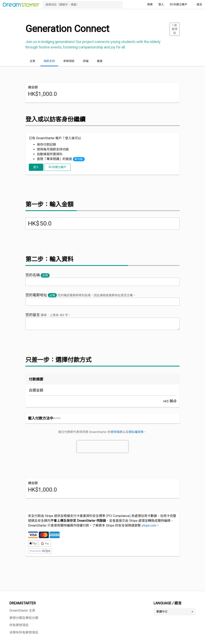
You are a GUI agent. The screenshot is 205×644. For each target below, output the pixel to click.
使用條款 (117, 432)
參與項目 (69, 61)
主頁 (32, 61)
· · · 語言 (198, 4)
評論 (86, 61)
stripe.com (149, 525)
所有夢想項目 (19, 625)
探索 (150, 4)
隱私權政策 (136, 432)
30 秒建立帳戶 (178, 4)
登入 (161, 4)
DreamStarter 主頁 (22, 610)
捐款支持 (49, 61)
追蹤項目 (175, 29)
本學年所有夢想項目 (24, 632)
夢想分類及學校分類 (24, 618)
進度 (100, 61)
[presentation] (102, 447)
